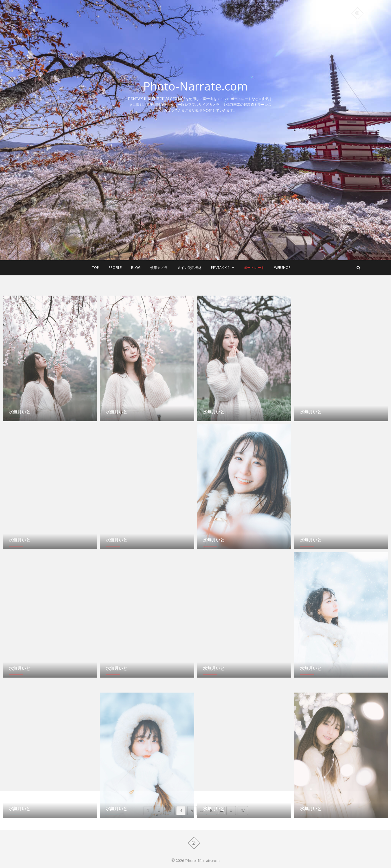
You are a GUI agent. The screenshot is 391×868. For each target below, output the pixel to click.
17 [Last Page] (243, 811)
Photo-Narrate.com (195, 86)
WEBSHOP (282, 268)
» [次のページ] (231, 811)
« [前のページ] (159, 811)
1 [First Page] (148, 811)
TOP (96, 268)
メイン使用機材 (189, 268)
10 (212, 811)
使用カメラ (159, 268)
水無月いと (20, 484)
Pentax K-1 (220, 268)
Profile (115, 268)
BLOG (136, 268)
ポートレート (254, 268)
